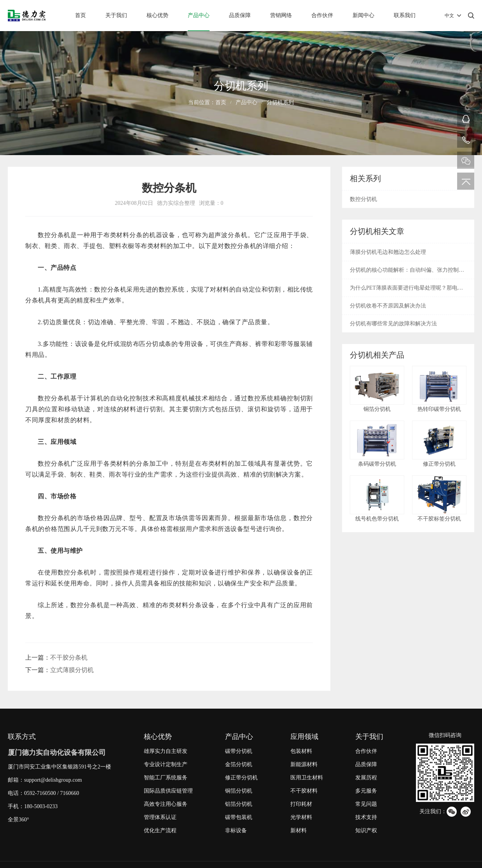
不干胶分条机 (69, 658)
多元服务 (366, 791)
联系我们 (405, 15)
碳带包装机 (239, 817)
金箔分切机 (239, 764)
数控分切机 (363, 199)
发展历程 (366, 778)
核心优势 (157, 15)
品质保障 (240, 15)
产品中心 (199, 15)
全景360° (18, 820)
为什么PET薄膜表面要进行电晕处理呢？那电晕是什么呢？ (406, 291)
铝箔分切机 (239, 804)
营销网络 (281, 15)
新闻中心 (363, 15)
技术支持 (366, 817)
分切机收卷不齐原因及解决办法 (388, 306)
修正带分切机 (241, 778)
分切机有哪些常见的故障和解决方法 (393, 324)
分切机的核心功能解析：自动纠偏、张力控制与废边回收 (407, 273)
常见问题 (366, 804)
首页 (80, 15)
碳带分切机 (239, 751)
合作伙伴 (322, 15)
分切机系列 (280, 102)
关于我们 (116, 15)
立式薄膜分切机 (72, 670)
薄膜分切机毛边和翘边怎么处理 (388, 252)
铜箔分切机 (239, 791)
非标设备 (236, 830)
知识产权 (366, 830)
